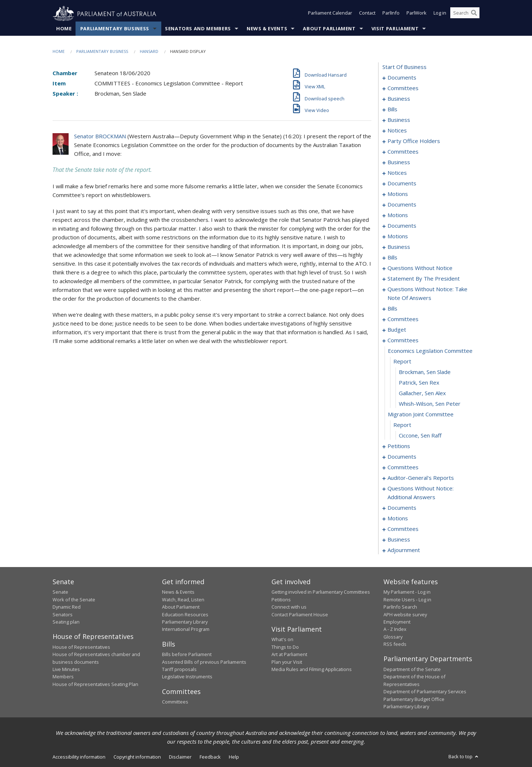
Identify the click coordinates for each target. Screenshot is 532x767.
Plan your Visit (287, 662)
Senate (60, 592)
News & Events (267, 29)
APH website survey (405, 614)
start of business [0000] (404, 67)
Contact (367, 14)
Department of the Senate (412, 670)
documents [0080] (402, 205)
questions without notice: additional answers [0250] (421, 493)
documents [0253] (402, 508)
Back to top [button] (464, 757)
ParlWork (417, 14)
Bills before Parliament (187, 655)
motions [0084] (398, 215)
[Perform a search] (474, 14)
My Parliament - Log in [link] (407, 592)
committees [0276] (403, 529)
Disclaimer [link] (180, 757)
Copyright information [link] (137, 757)
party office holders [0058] (414, 141)
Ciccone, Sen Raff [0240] (420, 436)
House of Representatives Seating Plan (95, 684)
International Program (186, 629)
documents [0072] (402, 184)
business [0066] (399, 162)
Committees (175, 702)
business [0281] (399, 540)
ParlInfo (391, 14)
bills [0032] (392, 109)
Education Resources (185, 614)
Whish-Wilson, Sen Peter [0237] (430, 404)
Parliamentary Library (185, 622)
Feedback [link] (210, 757)
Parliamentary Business (115, 29)
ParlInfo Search (400, 607)
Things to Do (285, 647)
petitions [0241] (399, 446)
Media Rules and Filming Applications (312, 670)
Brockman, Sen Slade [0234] (425, 372)
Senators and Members (198, 29)
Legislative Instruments (187, 677)
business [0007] (399, 99)
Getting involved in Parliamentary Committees (321, 592)
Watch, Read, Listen (183, 600)
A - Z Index (395, 629)
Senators (63, 614)
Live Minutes (66, 670)
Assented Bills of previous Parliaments (204, 662)
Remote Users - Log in (407, 600)
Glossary (393, 637)
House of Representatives (81, 647)
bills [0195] (392, 309)
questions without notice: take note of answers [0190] (427, 294)
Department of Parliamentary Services (425, 692)
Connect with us (289, 607)
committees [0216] (403, 319)
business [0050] (399, 120)
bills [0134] (392, 258)
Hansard (149, 52)
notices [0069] (397, 173)
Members (63, 677)
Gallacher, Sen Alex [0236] (422, 393)
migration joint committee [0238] (421, 415)
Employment (397, 622)
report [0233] (402, 362)
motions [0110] (398, 236)
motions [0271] (398, 519)
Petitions (281, 600)
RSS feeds (395, 644)
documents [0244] (402, 457)
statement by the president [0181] (424, 279)
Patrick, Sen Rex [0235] (419, 383)
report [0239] (402, 425)
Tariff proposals (179, 670)
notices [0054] (397, 131)
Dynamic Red (67, 607)
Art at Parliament (289, 655)
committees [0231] (403, 340)
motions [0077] (398, 194)
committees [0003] (403, 88)
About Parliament (329, 29)
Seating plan (66, 622)
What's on (282, 640)
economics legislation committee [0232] (430, 351)
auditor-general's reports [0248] (421, 478)
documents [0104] (402, 226)
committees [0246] (403, 467)
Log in (440, 14)
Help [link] (234, 757)
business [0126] (399, 247)
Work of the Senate (74, 600)
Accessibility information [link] (79, 757)
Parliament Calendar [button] (330, 14)
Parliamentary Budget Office (414, 699)
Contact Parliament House (300, 614)
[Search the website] (465, 14)
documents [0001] (402, 78)
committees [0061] (403, 152)
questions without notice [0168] (420, 268)
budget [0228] (397, 330)
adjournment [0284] (404, 550)
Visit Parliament (395, 29)
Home (64, 29)
